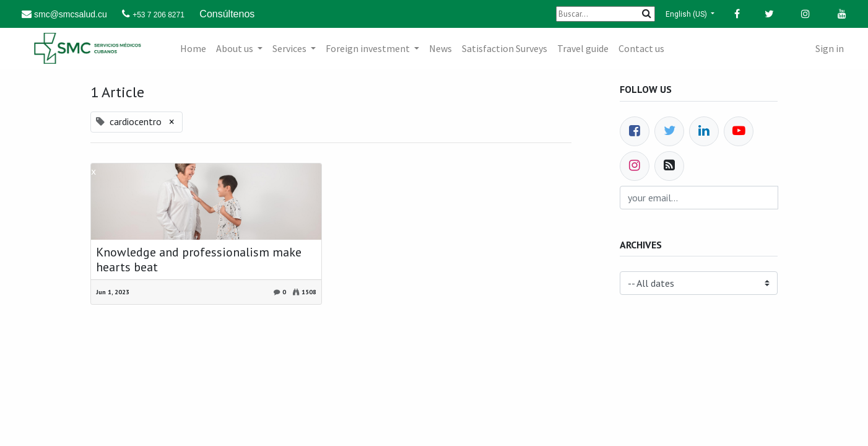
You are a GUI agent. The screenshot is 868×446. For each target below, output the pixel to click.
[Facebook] (635, 131)
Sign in (830, 48)
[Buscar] (605, 14)
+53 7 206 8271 (158, 15)
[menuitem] (193, 48)
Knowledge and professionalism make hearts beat (199, 260)
